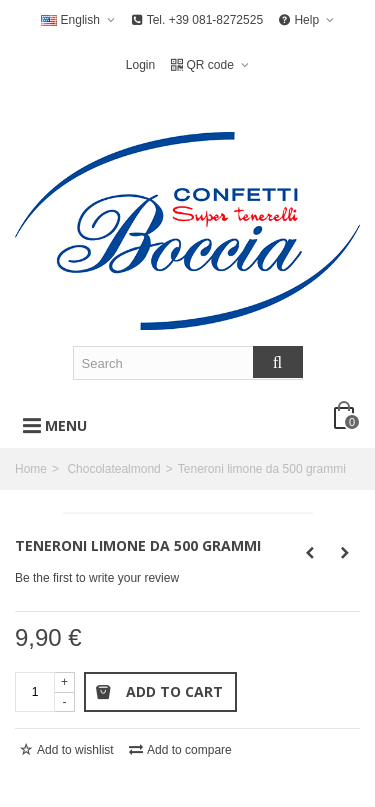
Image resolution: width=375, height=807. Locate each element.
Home (31, 469)
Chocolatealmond (113, 469)
